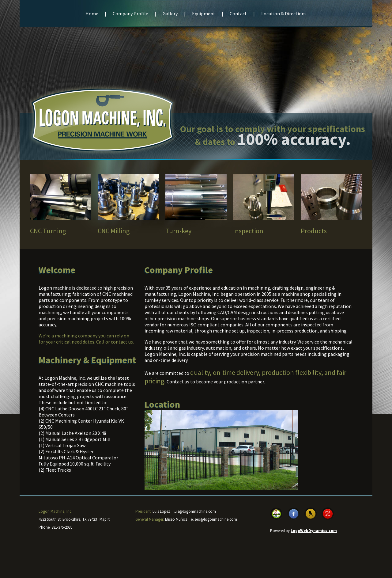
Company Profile (130, 13)
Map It (105, 519)
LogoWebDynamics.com (314, 531)
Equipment (204, 13)
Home (92, 13)
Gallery (170, 13)
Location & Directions (284, 13)
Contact (238, 13)
